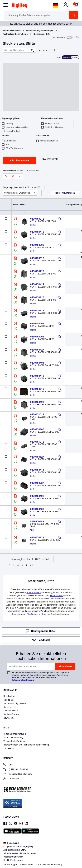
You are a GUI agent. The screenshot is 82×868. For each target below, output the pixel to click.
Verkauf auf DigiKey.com (15, 703)
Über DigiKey (9, 696)
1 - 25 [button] (26, 187)
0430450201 (37, 337)
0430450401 (37, 363)
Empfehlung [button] (17, 193)
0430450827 (37, 483)
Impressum (9, 748)
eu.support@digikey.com (18, 774)
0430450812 (37, 310)
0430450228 (37, 271)
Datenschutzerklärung (23, 680)
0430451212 (37, 442)
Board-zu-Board (34, 592)
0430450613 (37, 389)
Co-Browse (11, 779)
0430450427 (37, 350)
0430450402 (37, 496)
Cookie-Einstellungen (13, 860)
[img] (20, 6)
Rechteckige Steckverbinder (15, 34)
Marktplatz (8, 700)
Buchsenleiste (56, 596)
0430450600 (37, 509)
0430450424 (37, 284)
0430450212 (37, 219)
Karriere (7, 707)
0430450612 (37, 258)
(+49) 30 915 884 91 (16, 770)
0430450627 (37, 457)
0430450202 (37, 324)
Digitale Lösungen (12, 714)
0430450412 (37, 232)
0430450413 (37, 376)
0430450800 (37, 429)
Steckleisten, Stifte (42, 34)
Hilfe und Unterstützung (15, 734)
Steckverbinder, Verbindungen (40, 31)
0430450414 (37, 470)
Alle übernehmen (19, 161)
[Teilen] (77, 37)
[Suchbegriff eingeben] (17, 50)
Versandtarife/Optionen (14, 741)
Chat (8, 765)
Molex (33, 225)
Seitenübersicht (11, 711)
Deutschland (11, 843)
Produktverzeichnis (12, 31)
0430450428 (37, 402)
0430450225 (37, 297)
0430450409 (37, 521)
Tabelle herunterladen (65, 193)
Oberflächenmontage (37, 614)
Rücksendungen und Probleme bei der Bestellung (26, 745)
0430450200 (37, 245)
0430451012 (37, 414)
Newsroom (9, 718)
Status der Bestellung (13, 738)
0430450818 (37, 537)
